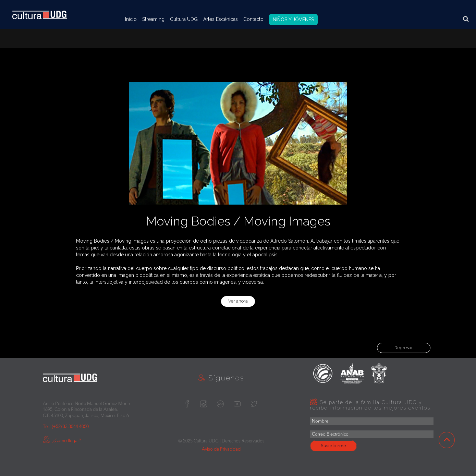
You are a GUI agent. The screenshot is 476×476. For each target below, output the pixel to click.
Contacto (253, 19)
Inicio (131, 19)
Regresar (404, 348)
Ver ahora (238, 301)
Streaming (153, 19)
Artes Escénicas (221, 19)
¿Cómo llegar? (62, 441)
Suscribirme (333, 446)
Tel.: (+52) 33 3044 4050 (66, 427)
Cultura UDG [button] (184, 19)
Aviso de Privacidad (221, 449)
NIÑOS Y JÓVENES (293, 20)
